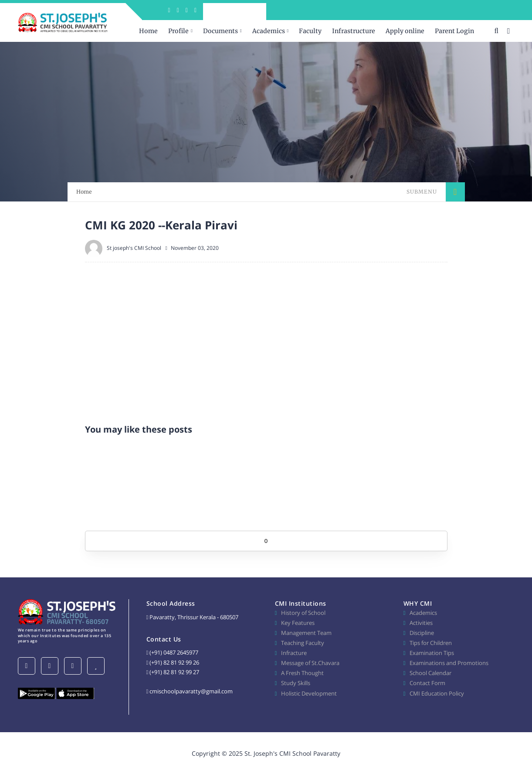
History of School (303, 613)
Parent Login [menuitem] (454, 31)
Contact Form (427, 683)
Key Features (298, 623)
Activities (421, 623)
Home (84, 192)
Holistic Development (309, 693)
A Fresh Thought (302, 673)
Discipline (422, 633)
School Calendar (430, 673)
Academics (423, 613)
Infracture (294, 653)
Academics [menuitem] (269, 31)
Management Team (306, 633)
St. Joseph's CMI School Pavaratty (292, 753)
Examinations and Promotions (449, 663)
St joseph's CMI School (134, 248)
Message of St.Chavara (310, 663)
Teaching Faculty (303, 643)
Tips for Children (431, 643)
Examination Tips (432, 653)
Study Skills (296, 683)
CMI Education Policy (437, 693)
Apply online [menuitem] (405, 31)
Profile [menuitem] (178, 31)
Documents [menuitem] (220, 31)
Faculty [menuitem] (310, 31)
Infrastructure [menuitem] (354, 31)
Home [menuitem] (148, 31)
